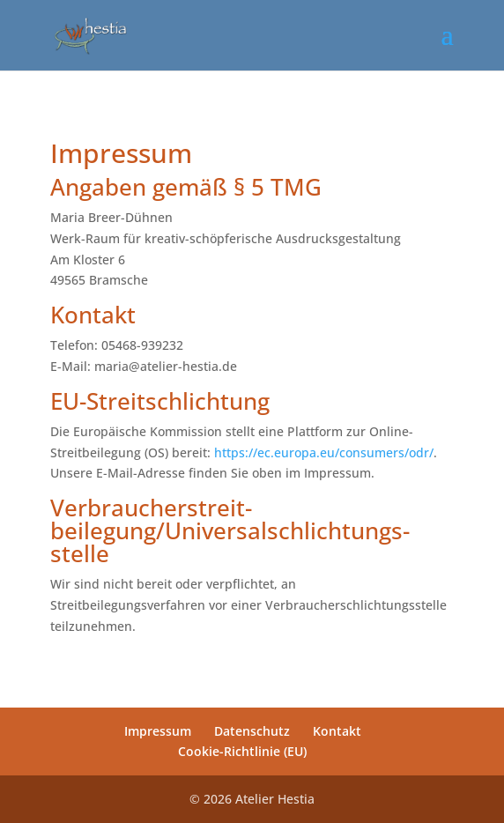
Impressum (158, 731)
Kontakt (337, 731)
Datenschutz (252, 731)
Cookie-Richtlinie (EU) (242, 751)
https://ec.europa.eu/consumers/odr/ (324, 452)
